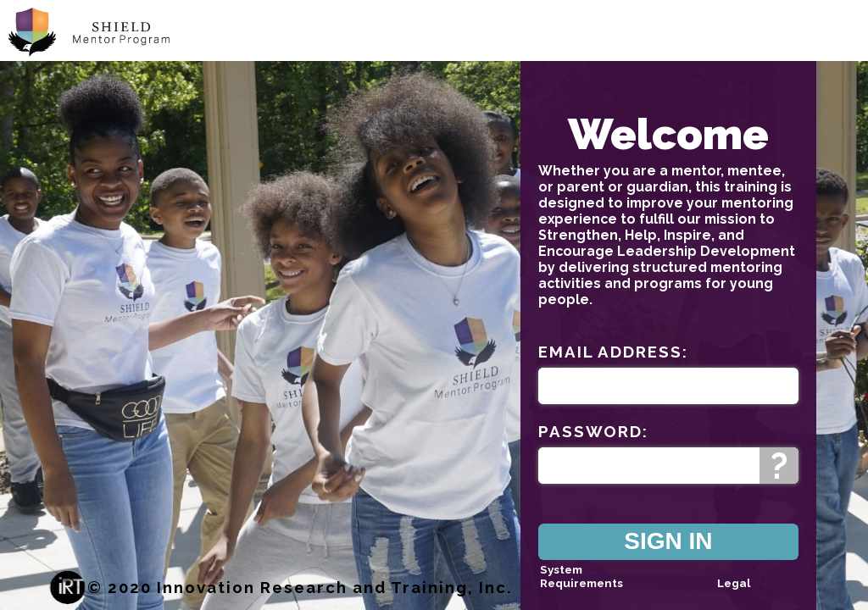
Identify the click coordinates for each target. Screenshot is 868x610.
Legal (734, 583)
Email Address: (613, 352)
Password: (593, 431)
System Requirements (581, 576)
